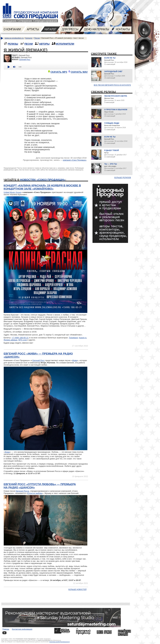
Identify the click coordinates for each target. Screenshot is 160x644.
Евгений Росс (25, 60)
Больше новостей (77, 589)
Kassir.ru (83, 338)
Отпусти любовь (35, 493)
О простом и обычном (116, 110)
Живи (75, 360)
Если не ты (110, 58)
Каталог (29, 38)
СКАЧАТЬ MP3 (57, 72)
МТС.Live (23, 340)
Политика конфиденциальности (60, 642)
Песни (37, 38)
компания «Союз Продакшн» (75, 160)
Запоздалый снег (113, 72)
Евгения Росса (22, 491)
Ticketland (73, 338)
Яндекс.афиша (11, 340)
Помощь (6, 629)
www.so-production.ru (14, 38)
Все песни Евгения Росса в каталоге (112, 85)
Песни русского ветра (116, 96)
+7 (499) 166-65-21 (20, 338)
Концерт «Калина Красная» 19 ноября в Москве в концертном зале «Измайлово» (42, 187)
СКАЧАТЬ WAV (78, 72)
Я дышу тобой (112, 150)
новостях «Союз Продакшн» (43, 180)
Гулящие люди (112, 123)
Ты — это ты (111, 164)
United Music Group (12, 192)
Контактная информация (22, 629)
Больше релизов (123, 178)
